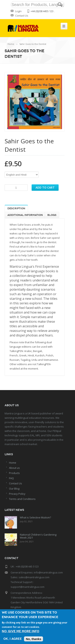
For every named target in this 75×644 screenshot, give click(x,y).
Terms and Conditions (22, 499)
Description (16, 208)
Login (18, 11)
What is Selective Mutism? (35, 517)
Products (14, 473)
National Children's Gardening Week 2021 (38, 536)
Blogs (52, 215)
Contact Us (22, 16)
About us (14, 468)
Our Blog (14, 489)
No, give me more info (20, 631)
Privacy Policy (17, 494)
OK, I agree (13, 639)
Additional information (25, 215)
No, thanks (33, 639)
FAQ (11, 478)
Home (11, 44)
